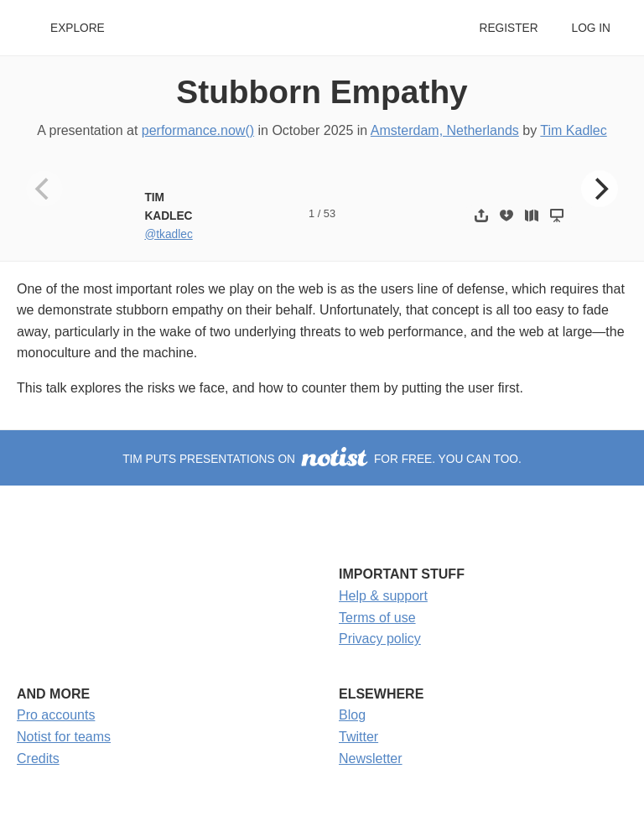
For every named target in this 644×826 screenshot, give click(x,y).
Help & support (383, 596)
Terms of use (377, 618)
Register (508, 28)
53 (330, 213)
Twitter (358, 737)
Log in (591, 28)
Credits (38, 758)
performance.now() (198, 130)
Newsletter (371, 758)
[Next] (600, 189)
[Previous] (44, 189)
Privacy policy (380, 639)
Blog (352, 715)
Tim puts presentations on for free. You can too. (322, 459)
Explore (78, 28)
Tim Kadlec (573, 130)
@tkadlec (168, 234)
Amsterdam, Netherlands (445, 130)
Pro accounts (56, 715)
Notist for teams (64, 737)
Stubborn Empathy (322, 92)
